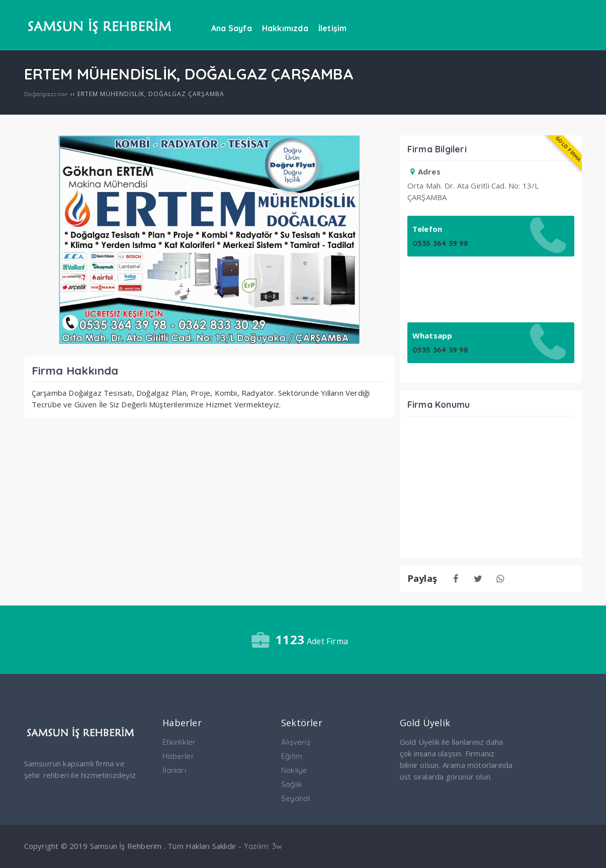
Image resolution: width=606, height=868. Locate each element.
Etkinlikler (179, 742)
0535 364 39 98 (441, 243)
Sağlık (292, 784)
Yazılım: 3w (263, 846)
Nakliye (294, 770)
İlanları (174, 770)
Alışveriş (296, 742)
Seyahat (296, 798)
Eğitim (292, 756)
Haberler (178, 756)
